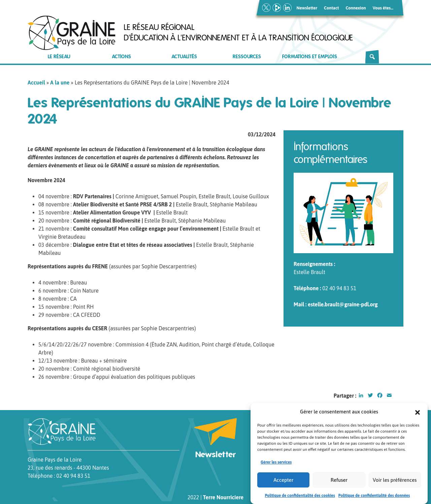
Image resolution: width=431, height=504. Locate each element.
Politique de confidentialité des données (374, 498)
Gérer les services (276, 464)
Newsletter (307, 8)
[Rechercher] (372, 57)
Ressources (247, 57)
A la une (60, 82)
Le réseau (59, 57)
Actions (122, 57)
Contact (331, 8)
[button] (418, 414)
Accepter (283, 482)
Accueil (36, 82)
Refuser (339, 482)
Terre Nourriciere (223, 497)
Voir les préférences (395, 482)
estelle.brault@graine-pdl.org (343, 304)
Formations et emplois (310, 57)
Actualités (184, 57)
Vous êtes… (383, 8)
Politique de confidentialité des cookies (300, 498)
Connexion (356, 8)
